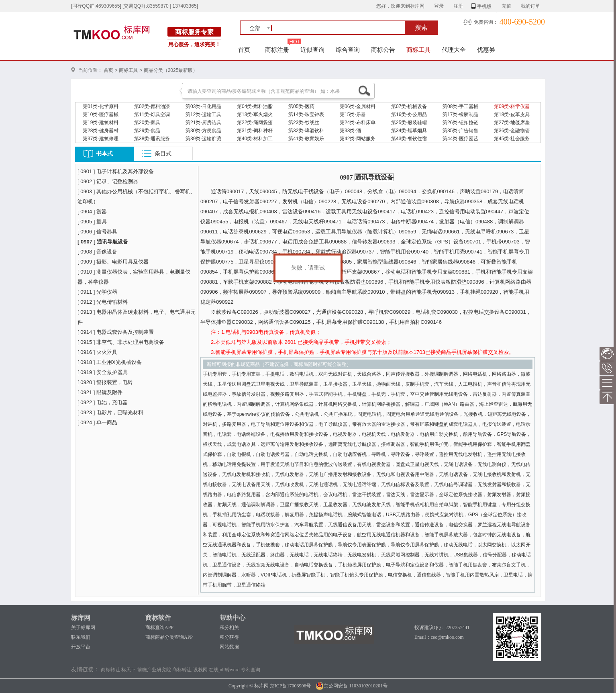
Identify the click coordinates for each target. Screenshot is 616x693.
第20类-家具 (147, 123)
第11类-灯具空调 (152, 114)
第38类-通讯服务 (152, 139)
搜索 (421, 28)
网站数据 (229, 647)
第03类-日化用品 (203, 106)
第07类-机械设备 (409, 106)
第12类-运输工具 (203, 114)
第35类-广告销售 (460, 131)
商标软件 (158, 618)
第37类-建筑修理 (101, 139)
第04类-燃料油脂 (255, 106)
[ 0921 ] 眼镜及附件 (100, 392)
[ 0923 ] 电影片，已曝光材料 (110, 412)
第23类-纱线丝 (304, 123)
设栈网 (200, 670)
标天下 (129, 670)
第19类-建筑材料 (101, 123)
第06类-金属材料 (358, 106)
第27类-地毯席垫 (512, 123)
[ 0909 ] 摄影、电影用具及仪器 (113, 262)
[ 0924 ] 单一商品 (97, 422)
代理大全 (454, 50)
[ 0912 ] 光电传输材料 (103, 302)
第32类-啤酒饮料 (306, 131)
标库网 (81, 618)
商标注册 (277, 50)
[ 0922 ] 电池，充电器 (103, 402)
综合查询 (348, 50)
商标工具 (418, 50)
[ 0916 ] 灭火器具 (97, 352)
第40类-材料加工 (255, 139)
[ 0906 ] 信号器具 (97, 232)
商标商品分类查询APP (169, 637)
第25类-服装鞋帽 (409, 123)
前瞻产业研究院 (154, 670)
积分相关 (229, 628)
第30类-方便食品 (203, 131)
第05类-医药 (301, 106)
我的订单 (530, 6)
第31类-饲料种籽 (255, 131)
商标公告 (383, 50)
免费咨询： (486, 22)
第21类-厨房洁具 (203, 123)
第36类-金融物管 (512, 131)
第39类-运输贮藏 (203, 139)
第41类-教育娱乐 (306, 139)
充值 (506, 6)
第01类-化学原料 (101, 106)
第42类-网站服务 (358, 139)
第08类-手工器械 (460, 106)
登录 (439, 6)
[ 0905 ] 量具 (92, 222)
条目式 (163, 153)
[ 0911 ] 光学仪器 (97, 292)
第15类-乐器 (353, 114)
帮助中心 (233, 618)
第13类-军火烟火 (255, 114)
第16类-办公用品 (409, 114)
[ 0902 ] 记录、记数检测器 (108, 181)
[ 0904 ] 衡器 (92, 212)
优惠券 (486, 50)
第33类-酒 (350, 131)
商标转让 (110, 670)
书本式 (104, 153)
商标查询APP (159, 628)
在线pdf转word (224, 670)
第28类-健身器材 (101, 131)
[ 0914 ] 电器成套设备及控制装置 (116, 332)
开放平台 (81, 647)
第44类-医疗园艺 (460, 139)
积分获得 (229, 637)
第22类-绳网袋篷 (255, 123)
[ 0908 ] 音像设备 (97, 252)
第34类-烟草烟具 (409, 131)
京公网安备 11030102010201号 (352, 686)
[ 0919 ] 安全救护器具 (103, 372)
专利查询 (251, 670)
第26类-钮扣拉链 (460, 123)
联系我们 (81, 637)
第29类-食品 (147, 131)
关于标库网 (83, 628)
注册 (458, 6)
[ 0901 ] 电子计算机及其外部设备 (116, 171)
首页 (244, 50)
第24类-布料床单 (358, 123)
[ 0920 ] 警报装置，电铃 (105, 382)
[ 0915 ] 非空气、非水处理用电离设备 (121, 342)
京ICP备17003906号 (291, 686)
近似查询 (312, 50)
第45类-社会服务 (512, 139)
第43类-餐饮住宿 (409, 139)
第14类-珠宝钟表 (306, 114)
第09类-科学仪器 (512, 106)
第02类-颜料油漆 (152, 106)
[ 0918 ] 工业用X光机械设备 (110, 362)
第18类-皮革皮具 (512, 114)
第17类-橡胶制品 (460, 114)
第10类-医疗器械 (101, 114)
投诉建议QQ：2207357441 (442, 628)
